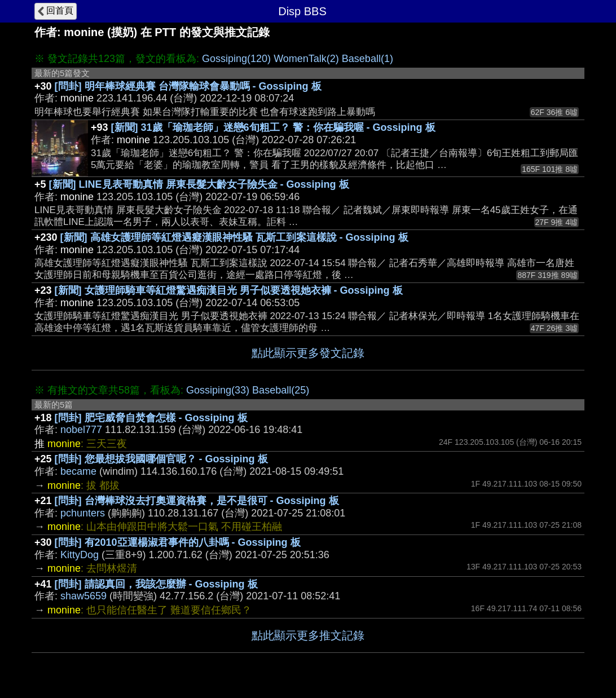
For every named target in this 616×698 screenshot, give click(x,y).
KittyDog (80, 555)
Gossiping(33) (218, 390)
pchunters (83, 513)
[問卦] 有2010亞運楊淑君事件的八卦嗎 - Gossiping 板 (178, 542)
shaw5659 (83, 596)
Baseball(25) (281, 390)
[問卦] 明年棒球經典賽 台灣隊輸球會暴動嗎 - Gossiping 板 (188, 86)
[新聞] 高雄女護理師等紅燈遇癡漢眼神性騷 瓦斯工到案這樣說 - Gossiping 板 (234, 237)
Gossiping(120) (236, 59)
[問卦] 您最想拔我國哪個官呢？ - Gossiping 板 (161, 459)
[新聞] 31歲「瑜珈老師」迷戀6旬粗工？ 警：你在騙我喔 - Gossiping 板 (273, 127)
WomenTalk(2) (306, 59)
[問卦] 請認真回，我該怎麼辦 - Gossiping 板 (156, 584)
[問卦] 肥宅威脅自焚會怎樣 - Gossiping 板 (151, 418)
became (78, 471)
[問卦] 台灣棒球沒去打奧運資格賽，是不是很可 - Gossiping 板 (197, 501)
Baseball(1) (368, 59)
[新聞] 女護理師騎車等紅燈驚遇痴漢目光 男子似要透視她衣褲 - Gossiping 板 (229, 290)
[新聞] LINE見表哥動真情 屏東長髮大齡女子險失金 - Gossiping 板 (199, 184)
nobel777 (81, 430)
